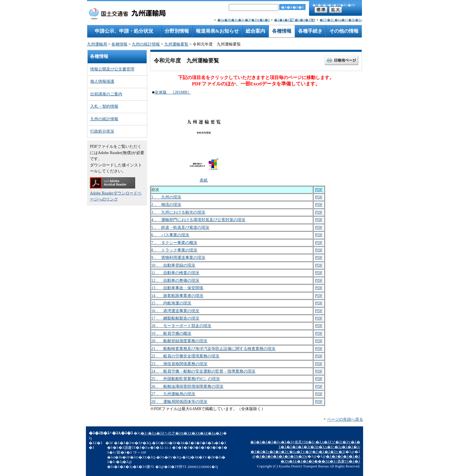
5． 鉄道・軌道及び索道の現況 (180, 227)
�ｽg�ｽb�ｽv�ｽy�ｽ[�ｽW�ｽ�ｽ (244, 20)
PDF (319, 190)
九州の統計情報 (146, 44)
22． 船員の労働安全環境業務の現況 (185, 356)
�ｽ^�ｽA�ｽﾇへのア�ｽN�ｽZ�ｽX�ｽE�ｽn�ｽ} (182, 433)
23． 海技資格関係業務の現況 (179, 364)
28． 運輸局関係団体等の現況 (179, 402)
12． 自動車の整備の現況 (175, 280)
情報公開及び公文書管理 (112, 69)
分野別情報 (177, 31)
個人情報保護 (102, 81)
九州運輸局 (97, 44)
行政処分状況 (102, 131)
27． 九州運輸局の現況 (173, 394)
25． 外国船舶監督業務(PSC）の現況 (186, 379)
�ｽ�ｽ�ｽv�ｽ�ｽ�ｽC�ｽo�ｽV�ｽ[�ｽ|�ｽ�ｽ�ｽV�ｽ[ (298, 452)
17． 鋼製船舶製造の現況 (175, 318)
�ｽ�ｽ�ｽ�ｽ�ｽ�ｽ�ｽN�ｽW (282, 457)
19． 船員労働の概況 (171, 333)
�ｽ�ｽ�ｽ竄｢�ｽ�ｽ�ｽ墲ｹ (295, 20)
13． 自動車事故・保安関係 (177, 288)
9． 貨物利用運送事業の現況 (178, 257)
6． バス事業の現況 (170, 235)
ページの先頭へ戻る (345, 419)
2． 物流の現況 (166, 204)
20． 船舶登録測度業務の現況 (179, 341)
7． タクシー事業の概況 (174, 243)
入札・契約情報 (104, 106)
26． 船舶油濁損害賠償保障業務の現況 (187, 386)
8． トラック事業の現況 (174, 250)
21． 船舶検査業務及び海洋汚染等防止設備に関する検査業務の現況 (213, 349)
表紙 (204, 180)
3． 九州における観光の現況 (178, 212)
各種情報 (282, 31)
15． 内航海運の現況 (171, 303)
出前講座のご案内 (106, 94)
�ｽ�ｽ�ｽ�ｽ (292, 7)
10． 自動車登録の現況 (173, 265)
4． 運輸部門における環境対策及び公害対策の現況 (198, 220)
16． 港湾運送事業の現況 (175, 311)
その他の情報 (344, 31)
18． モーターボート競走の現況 (181, 326)
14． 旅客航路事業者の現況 (177, 296)
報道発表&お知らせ (217, 31)
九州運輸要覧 (176, 44)
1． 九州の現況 (166, 197)
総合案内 (255, 31)
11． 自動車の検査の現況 (175, 273)
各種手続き (310, 31)
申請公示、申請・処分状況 (124, 31)
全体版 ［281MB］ (173, 92)
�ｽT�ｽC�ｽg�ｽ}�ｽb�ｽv (341, 20)
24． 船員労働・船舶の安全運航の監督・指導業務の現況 (203, 371)
